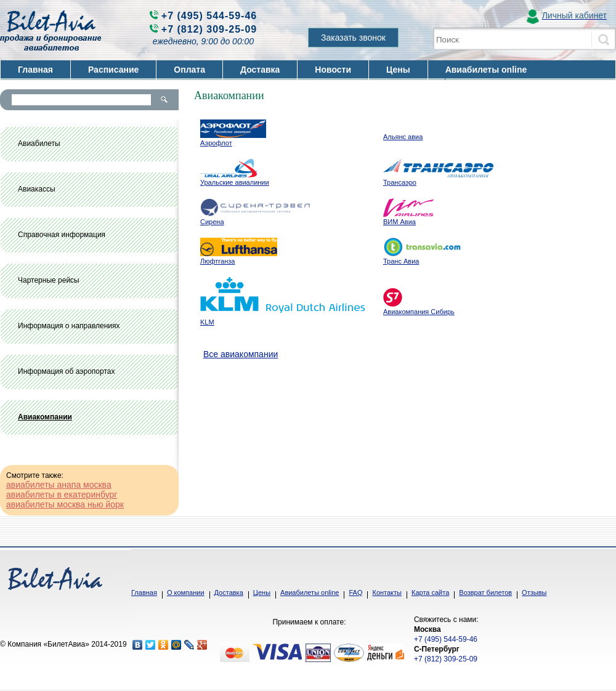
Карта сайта (430, 592)
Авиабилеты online (486, 70)
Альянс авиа (403, 137)
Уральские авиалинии (235, 182)
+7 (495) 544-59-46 (209, 16)
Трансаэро (400, 182)
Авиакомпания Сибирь (419, 312)
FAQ (355, 592)
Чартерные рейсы (49, 280)
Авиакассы (37, 189)
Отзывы (534, 592)
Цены (398, 70)
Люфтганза (217, 261)
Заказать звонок (353, 38)
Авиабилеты (39, 143)
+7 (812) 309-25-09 (209, 29)
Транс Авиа (401, 261)
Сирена (212, 222)
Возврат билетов (485, 592)
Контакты (387, 592)
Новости (333, 70)
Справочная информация (62, 235)
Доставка (260, 70)
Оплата (189, 70)
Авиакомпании (45, 417)
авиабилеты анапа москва (59, 485)
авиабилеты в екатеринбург (62, 495)
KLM (207, 322)
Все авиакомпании (241, 354)
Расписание (113, 70)
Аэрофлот (216, 143)
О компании (186, 592)
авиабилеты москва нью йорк (65, 504)
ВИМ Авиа (399, 222)
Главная (35, 70)
